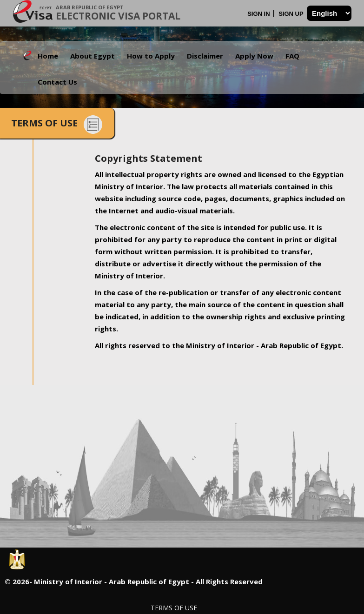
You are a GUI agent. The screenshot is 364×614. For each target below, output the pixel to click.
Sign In (259, 14)
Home (48, 56)
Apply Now (254, 56)
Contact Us (57, 82)
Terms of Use (174, 608)
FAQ (292, 56)
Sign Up (292, 14)
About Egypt (93, 56)
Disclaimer (205, 56)
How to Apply (151, 56)
